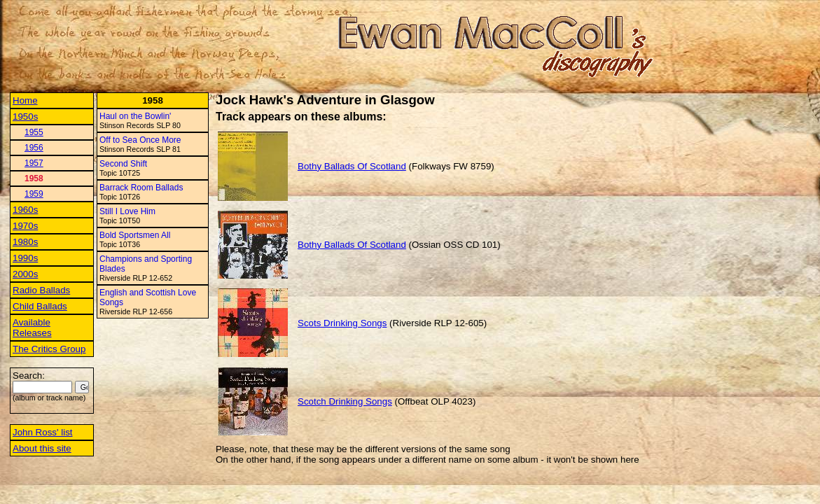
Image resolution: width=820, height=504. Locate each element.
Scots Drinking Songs (342, 323)
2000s (25, 274)
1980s (25, 242)
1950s (25, 117)
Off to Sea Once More (140, 140)
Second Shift (123, 164)
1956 (34, 148)
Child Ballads (40, 306)
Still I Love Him (127, 211)
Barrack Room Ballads (141, 188)
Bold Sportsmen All (135, 235)
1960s (25, 210)
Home (25, 100)
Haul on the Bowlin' (135, 116)
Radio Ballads (41, 290)
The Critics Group (49, 349)
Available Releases (32, 328)
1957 (34, 163)
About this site (42, 448)
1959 (34, 194)
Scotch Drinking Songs (345, 401)
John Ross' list (43, 432)
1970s (25, 226)
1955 (34, 132)
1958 (34, 178)
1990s (25, 258)
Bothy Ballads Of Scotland (352, 166)
